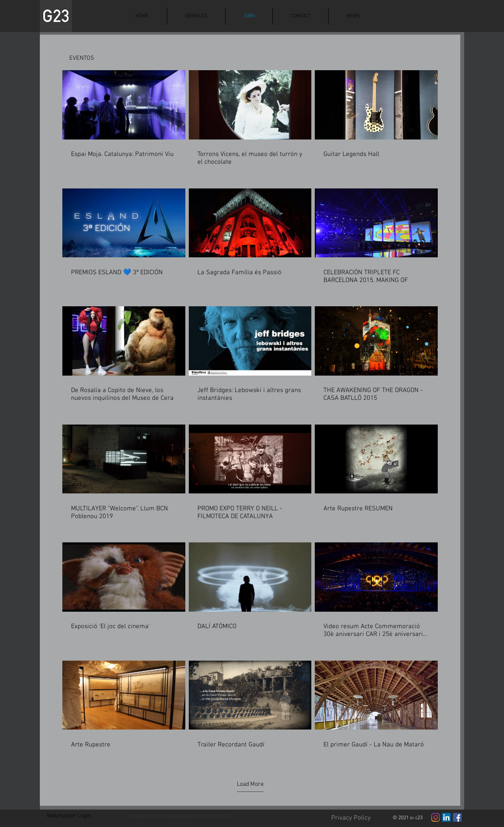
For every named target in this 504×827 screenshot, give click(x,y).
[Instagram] (436, 817)
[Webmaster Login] (69, 817)
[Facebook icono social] (457, 817)
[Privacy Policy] (351, 818)
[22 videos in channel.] (250, 413)
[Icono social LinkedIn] (446, 817)
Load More (250, 784)
